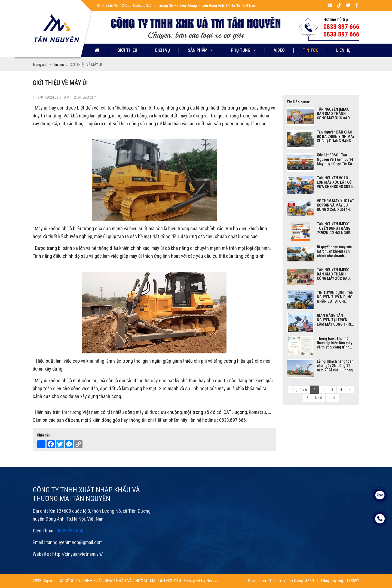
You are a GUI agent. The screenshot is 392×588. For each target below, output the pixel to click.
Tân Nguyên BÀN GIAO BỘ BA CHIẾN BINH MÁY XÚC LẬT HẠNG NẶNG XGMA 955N (336, 137)
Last (332, 398)
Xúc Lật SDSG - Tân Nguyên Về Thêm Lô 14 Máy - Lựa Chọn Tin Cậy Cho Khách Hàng (335, 159)
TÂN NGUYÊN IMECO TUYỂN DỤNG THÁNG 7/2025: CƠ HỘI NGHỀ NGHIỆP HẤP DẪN (334, 228)
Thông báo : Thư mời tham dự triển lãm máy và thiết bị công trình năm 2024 (335, 343)
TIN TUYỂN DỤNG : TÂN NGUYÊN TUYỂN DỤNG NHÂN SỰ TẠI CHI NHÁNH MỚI (335, 297)
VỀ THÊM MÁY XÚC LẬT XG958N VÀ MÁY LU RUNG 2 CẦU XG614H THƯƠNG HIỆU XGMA (336, 205)
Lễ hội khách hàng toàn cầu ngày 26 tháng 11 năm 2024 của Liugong (335, 366)
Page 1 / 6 (299, 390)
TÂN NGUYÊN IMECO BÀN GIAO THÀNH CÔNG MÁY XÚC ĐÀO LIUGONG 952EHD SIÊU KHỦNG (335, 274)
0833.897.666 (70, 543)
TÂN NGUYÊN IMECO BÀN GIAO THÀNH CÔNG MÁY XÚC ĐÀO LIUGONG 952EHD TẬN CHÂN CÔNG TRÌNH (335, 114)
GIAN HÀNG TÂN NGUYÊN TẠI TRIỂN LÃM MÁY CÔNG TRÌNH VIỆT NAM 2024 (335, 320)
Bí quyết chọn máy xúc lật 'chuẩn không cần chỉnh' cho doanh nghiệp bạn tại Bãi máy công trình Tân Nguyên (335, 251)
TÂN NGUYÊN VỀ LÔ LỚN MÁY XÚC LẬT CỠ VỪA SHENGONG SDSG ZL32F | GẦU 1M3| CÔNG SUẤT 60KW (336, 182)
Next (319, 398)
